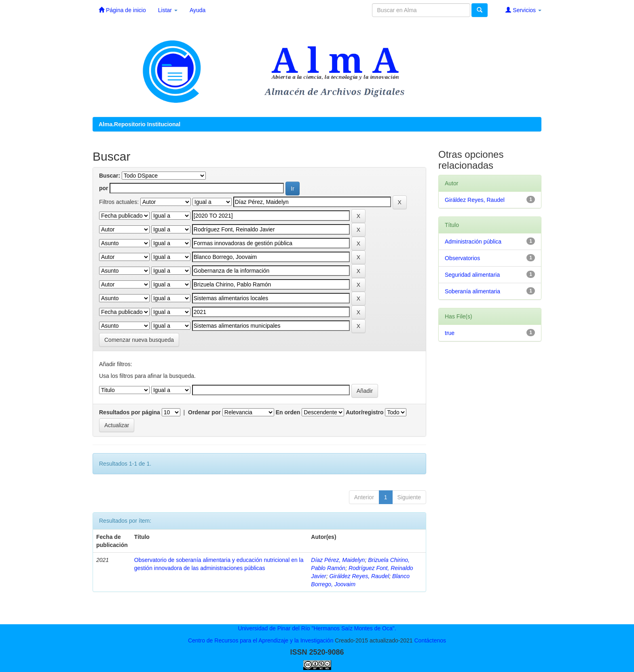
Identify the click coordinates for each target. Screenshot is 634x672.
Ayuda (198, 10)
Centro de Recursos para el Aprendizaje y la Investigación (261, 640)
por (104, 188)
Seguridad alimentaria (472, 275)
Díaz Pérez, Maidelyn (338, 560)
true (450, 333)
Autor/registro (365, 412)
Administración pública (473, 242)
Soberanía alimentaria (472, 291)
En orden (288, 412)
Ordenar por (204, 412)
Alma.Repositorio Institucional (139, 124)
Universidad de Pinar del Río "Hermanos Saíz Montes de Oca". (317, 628)
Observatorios (462, 258)
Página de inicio (122, 10)
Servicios (523, 10)
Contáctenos (430, 640)
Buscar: (110, 176)
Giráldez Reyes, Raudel (359, 576)
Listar (168, 10)
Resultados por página (130, 412)
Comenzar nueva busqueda (139, 340)
